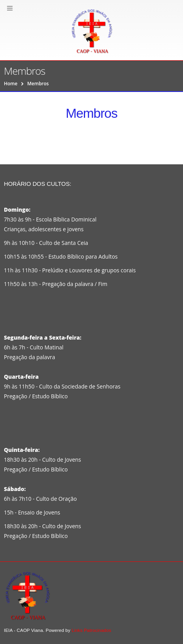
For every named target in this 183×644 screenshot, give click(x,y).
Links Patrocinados (91, 630)
